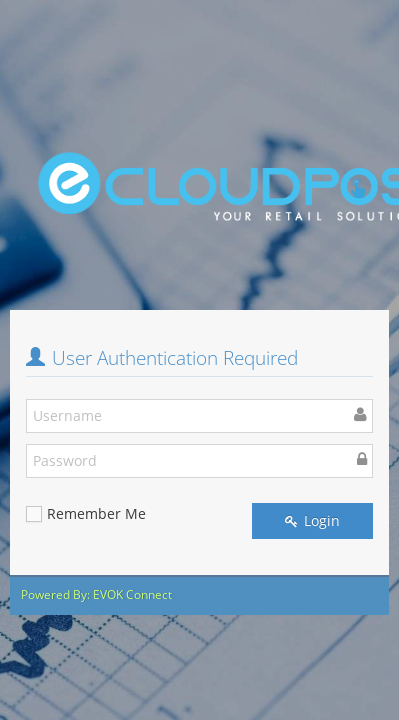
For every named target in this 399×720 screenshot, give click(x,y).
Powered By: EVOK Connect (96, 594)
